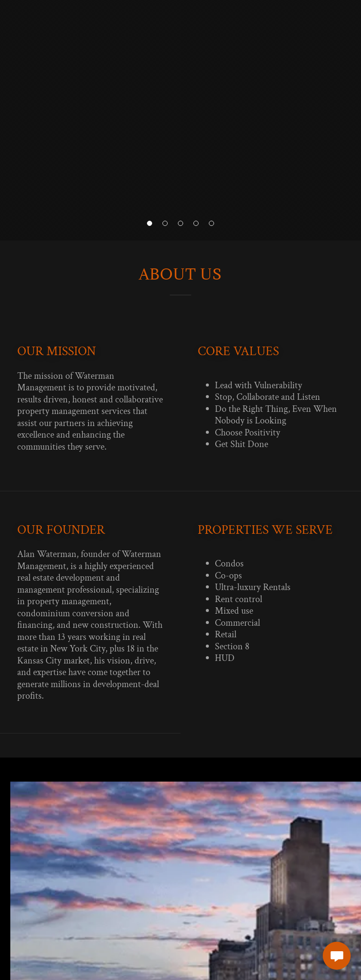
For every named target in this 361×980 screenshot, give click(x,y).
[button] (150, 223)
